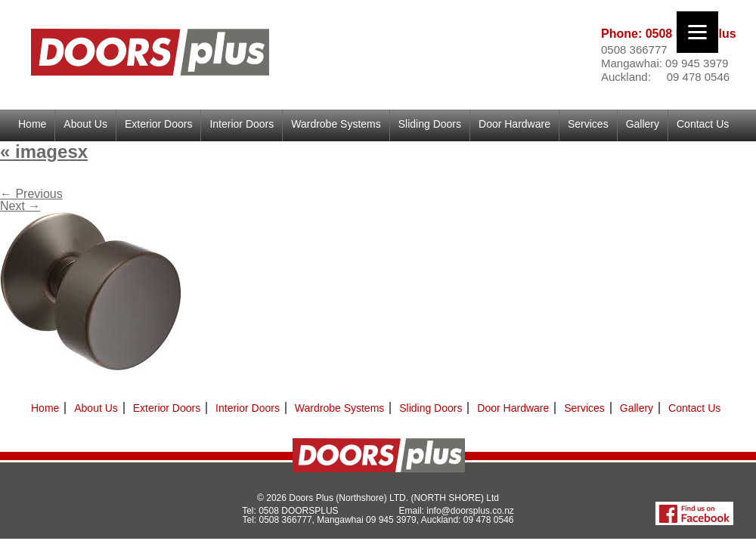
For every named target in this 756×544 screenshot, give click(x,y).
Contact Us (703, 124)
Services (588, 124)
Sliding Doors (430, 124)
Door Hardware (514, 124)
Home (32, 124)
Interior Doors (242, 124)
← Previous (31, 194)
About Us (85, 124)
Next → (20, 206)
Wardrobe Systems (336, 124)
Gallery (643, 124)
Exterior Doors (158, 124)
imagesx (44, 151)
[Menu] (697, 32)
